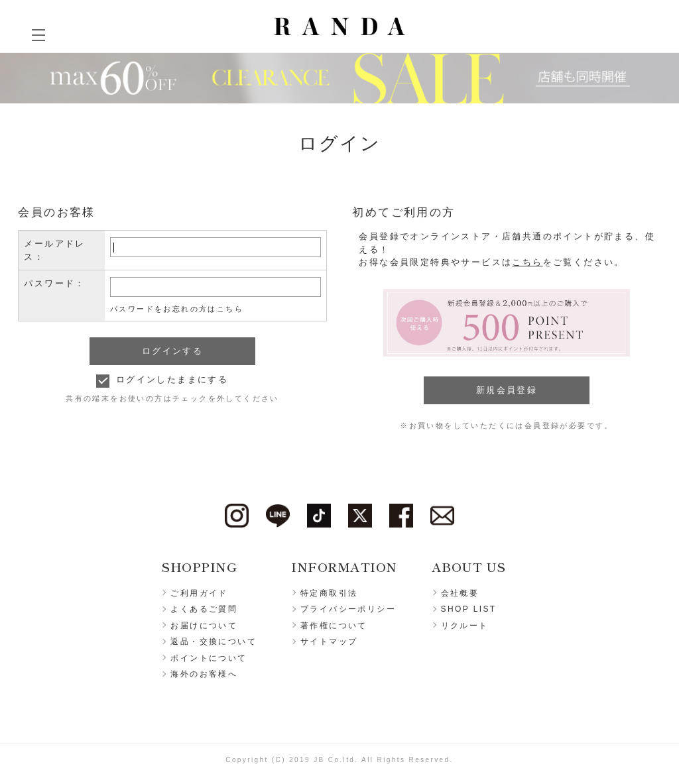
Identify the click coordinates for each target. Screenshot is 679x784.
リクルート (465, 626)
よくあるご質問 (204, 609)
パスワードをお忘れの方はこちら (177, 309)
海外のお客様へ (204, 674)
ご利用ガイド (199, 593)
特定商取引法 (329, 593)
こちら (527, 262)
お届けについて (204, 626)
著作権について (334, 626)
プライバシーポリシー (348, 609)
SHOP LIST (469, 609)
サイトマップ (329, 642)
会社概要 (460, 593)
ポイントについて (209, 658)
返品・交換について (214, 642)
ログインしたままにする (172, 379)
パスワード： (54, 283)
